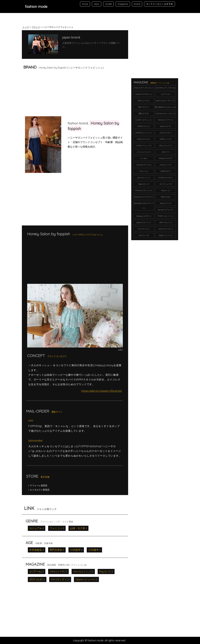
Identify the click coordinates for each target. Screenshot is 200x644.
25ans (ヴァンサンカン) (144, 88)
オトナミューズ (166, 184)
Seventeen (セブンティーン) (144, 206)
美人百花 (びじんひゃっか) (165, 107)
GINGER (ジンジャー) (144, 133)
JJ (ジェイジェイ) (144, 152)
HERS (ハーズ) (165, 139)
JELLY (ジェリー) (166, 146)
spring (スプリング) (165, 210)
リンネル (144, 158)
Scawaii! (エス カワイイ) (144, 197)
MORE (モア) (165, 171)
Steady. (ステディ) (144, 216)
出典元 (120, 350)
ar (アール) (36, 571)
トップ (26, 27)
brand (137, 4)
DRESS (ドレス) (144, 126)
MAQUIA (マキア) (166, 158)
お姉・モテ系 (77, 528)
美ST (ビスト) (144, 107)
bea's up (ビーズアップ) (166, 101)
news (97, 4)
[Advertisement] (48, 94)
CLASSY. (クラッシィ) (144, 120)
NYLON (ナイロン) (165, 178)
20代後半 (94, 550)
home (85, 4)
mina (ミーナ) (57, 571)
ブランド (36, 27)
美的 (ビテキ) (144, 113)
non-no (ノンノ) (82, 571)
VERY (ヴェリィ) (166, 222)
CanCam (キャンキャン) (166, 113)
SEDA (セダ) (36, 579)
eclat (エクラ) (166, 126)
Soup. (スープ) (165, 203)
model (108, 4)
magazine (123, 4)
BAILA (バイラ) (144, 101)
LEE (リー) (166, 152)
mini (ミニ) (144, 171)
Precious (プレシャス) (144, 190)
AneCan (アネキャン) (144, 94)
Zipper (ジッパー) (85, 579)
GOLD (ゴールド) (144, 139)
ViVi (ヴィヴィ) (59, 579)
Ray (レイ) (105, 571)
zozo (31, 420)
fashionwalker (35, 440)
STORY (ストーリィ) (165, 216)
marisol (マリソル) (144, 165)
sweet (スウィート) (144, 222)
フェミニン (56, 528)
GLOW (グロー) (166, 133)
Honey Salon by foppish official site (101, 391)
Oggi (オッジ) (144, 184)
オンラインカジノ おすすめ (160, 4)
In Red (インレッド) (144, 146)
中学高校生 (36, 550)
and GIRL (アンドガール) (165, 88)
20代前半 (75, 550)
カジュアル (36, 528)
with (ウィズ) (144, 235)
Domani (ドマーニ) (166, 120)
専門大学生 (56, 550)
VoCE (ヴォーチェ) (165, 229)
